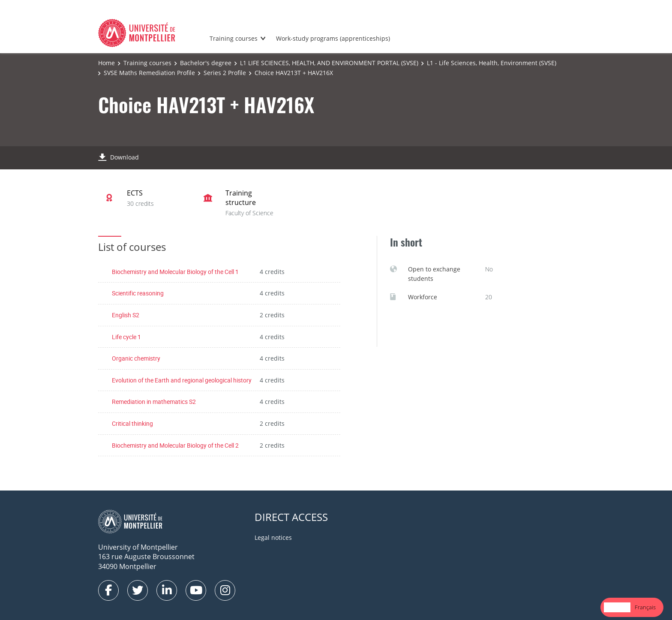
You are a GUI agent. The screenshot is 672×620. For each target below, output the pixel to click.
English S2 (126, 315)
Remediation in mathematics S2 (154, 402)
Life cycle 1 (126, 337)
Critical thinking (132, 423)
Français (645, 607)
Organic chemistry (136, 358)
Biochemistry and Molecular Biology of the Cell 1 (175, 272)
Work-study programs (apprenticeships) (333, 38)
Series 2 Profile (225, 73)
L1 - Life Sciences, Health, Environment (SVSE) (492, 63)
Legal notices (273, 537)
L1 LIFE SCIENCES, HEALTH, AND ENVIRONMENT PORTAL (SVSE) (329, 63)
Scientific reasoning (138, 293)
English (617, 607)
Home (106, 63)
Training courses (234, 38)
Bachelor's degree (206, 63)
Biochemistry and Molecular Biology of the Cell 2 (175, 445)
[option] (645, 607)
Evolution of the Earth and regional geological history (182, 380)
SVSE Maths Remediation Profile (149, 73)
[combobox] (617, 607)
